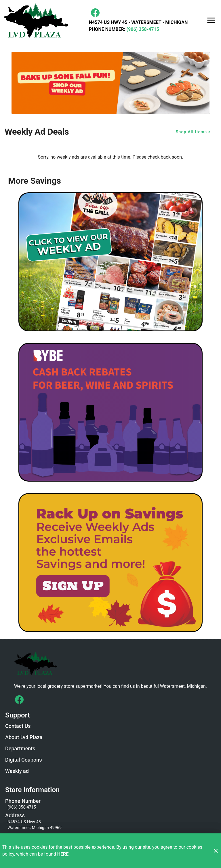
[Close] (216, 851)
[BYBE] (110, 412)
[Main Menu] (211, 20)
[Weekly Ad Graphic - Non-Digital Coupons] (110, 262)
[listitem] (18, 727)
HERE (63, 854)
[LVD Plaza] (38, 20)
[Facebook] (95, 13)
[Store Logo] (110, 663)
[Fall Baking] (110, 83)
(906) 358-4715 (142, 29)
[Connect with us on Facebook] (19, 700)
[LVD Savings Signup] (110, 563)
